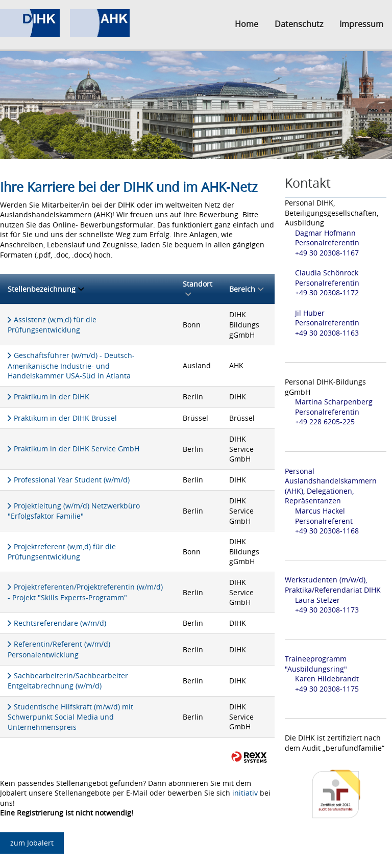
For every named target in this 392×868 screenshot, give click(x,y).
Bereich (246, 289)
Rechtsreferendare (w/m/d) (60, 623)
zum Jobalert (32, 843)
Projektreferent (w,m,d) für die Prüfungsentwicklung (62, 552)
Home (247, 24)
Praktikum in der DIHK (52, 397)
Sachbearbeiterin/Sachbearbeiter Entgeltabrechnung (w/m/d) (68, 681)
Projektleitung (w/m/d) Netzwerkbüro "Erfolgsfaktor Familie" (74, 511)
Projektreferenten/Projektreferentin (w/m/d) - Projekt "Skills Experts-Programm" (85, 592)
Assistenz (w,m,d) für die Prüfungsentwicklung (52, 325)
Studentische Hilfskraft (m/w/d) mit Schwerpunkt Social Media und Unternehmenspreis (70, 717)
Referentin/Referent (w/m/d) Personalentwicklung (59, 649)
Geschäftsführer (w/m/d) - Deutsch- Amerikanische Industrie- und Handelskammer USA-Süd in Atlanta (71, 365)
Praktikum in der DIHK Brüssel (65, 418)
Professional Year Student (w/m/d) (72, 480)
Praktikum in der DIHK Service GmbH (77, 449)
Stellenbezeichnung (46, 289)
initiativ (245, 793)
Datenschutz (299, 24)
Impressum (361, 24)
